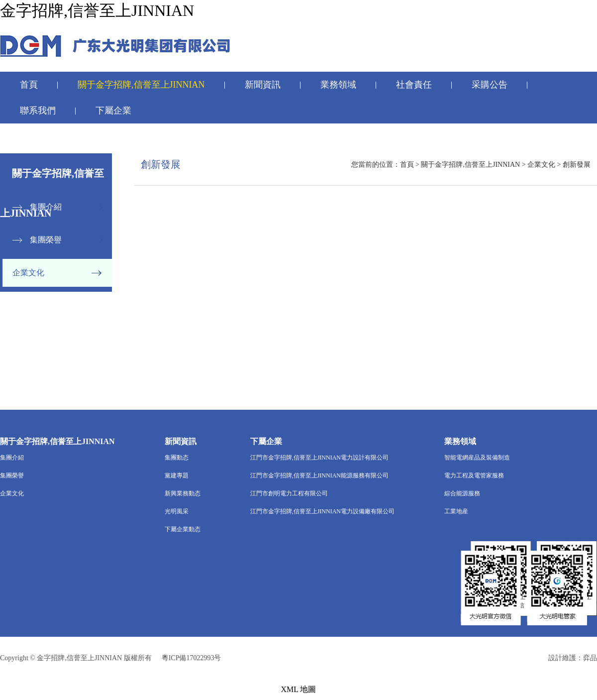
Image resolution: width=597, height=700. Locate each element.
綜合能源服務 (462, 493)
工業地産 (456, 511)
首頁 (29, 85)
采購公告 (490, 85)
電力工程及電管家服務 (474, 475)
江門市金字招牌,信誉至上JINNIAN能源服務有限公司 (319, 475)
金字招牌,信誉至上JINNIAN (97, 10)
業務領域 (338, 85)
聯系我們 (38, 111)
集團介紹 (46, 207)
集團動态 (177, 458)
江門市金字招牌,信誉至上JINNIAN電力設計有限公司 (319, 458)
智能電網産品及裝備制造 (477, 458)
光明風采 (177, 511)
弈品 (590, 658)
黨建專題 (177, 475)
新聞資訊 (263, 85)
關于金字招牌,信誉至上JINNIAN (141, 85)
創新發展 (577, 165)
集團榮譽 (46, 240)
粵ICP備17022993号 (192, 658)
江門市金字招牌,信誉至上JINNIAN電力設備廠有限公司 (322, 511)
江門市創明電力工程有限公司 (289, 493)
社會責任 (414, 85)
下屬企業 (113, 111)
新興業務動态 (183, 493)
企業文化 (28, 273)
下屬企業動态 (183, 529)
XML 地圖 (299, 689)
